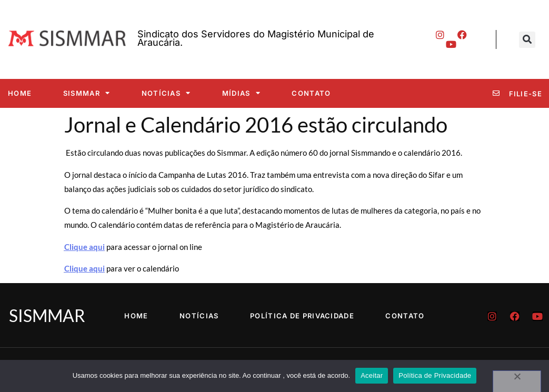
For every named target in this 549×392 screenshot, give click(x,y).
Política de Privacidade (302, 316)
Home (20, 93)
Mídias (241, 93)
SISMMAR (87, 93)
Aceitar (372, 375)
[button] (527, 40)
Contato (311, 93)
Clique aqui (84, 247)
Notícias (166, 93)
